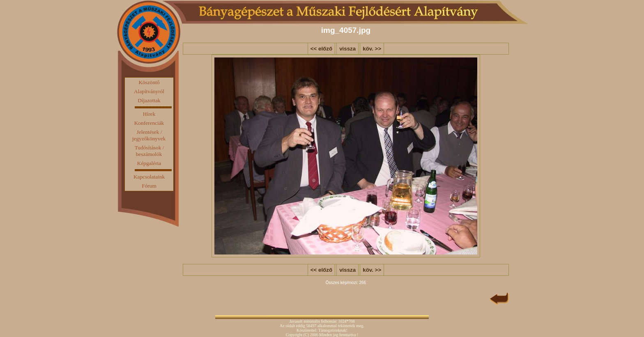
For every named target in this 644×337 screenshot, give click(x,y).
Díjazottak (149, 100)
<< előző (321, 49)
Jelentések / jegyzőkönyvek (149, 135)
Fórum (149, 186)
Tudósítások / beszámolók (149, 151)
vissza (347, 49)
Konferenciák (149, 123)
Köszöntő (149, 82)
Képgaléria (149, 163)
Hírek (149, 114)
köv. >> (372, 49)
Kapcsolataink (149, 177)
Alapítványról (149, 91)
